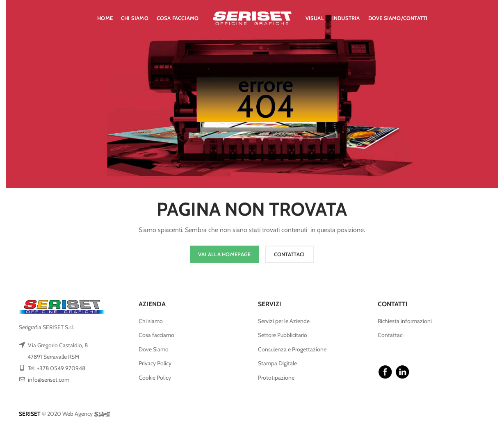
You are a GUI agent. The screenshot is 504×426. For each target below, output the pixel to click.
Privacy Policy (155, 363)
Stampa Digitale (277, 363)
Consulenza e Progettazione (292, 349)
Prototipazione (276, 378)
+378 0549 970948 (61, 368)
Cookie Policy (155, 378)
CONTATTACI (290, 254)
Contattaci (391, 335)
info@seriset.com (49, 380)
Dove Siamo (154, 349)
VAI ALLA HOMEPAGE (224, 254)
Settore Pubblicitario (283, 335)
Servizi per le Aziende (284, 321)
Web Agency (78, 414)
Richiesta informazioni (405, 321)
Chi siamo (151, 321)
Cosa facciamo (156, 335)
